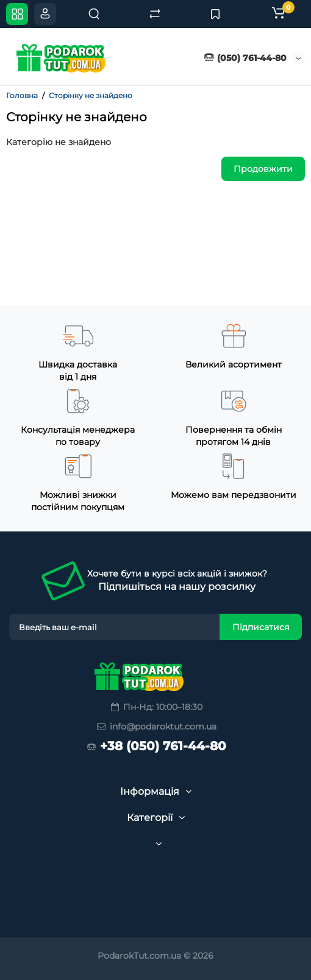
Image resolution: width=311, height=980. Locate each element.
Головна (22, 95)
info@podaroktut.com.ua (156, 726)
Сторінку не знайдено (91, 95)
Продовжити (263, 169)
